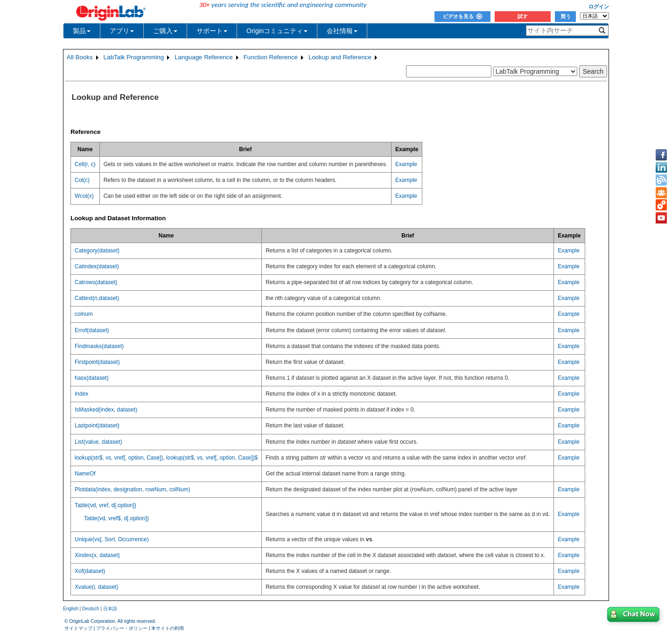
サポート (212, 31)
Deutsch (91, 609)
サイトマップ (78, 628)
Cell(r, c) (85, 164)
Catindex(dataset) (97, 266)
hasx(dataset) (92, 378)
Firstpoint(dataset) (97, 362)
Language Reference (204, 57)
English (71, 609)
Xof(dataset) (90, 571)
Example (406, 164)
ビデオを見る (462, 16)
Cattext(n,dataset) (97, 298)
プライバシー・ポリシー (122, 628)
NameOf (85, 474)
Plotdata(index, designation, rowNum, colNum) (132, 489)
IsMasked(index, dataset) (106, 410)
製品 (82, 31)
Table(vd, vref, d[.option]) (105, 505)
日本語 (110, 609)
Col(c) (82, 180)
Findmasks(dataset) (99, 346)
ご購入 (165, 31)
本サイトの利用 (168, 628)
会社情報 (342, 31)
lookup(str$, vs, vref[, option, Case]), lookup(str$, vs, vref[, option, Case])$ (166, 458)
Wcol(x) (84, 196)
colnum (84, 314)
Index (81, 394)
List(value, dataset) (98, 442)
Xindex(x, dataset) (97, 555)
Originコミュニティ (277, 31)
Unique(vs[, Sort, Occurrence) (112, 539)
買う (566, 16)
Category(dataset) (97, 251)
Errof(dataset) (92, 330)
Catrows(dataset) (96, 282)
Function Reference (271, 57)
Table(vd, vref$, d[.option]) (116, 518)
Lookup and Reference (340, 57)
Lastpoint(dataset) (97, 426)
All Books (80, 57)
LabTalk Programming (134, 57)
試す (523, 16)
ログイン (599, 7)
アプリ (122, 31)
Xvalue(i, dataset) (96, 587)
